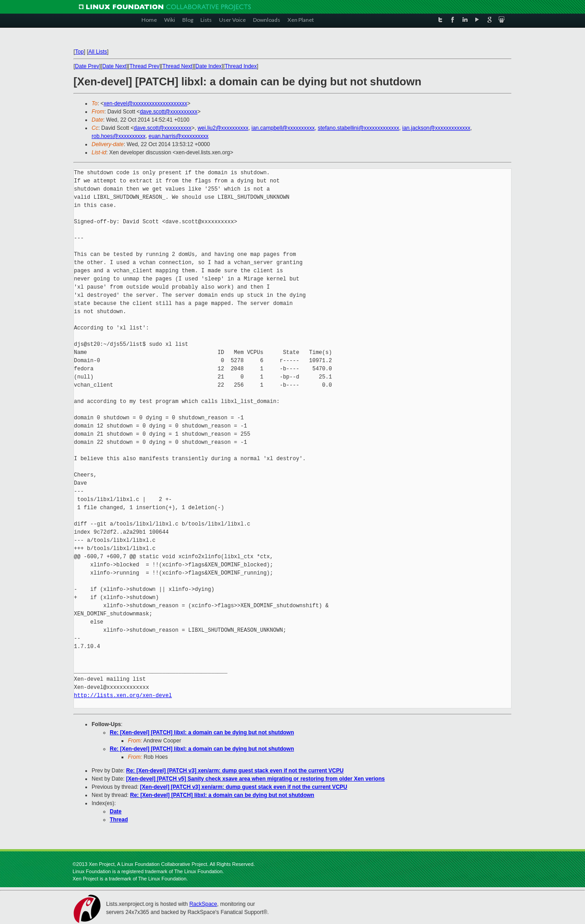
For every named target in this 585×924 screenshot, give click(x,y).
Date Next (114, 66)
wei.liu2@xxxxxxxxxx (223, 128)
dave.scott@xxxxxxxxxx (168, 112)
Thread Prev (144, 66)
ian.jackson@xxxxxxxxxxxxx (436, 128)
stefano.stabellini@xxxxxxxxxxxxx (359, 128)
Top (79, 52)
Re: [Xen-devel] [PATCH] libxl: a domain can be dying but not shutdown (202, 732)
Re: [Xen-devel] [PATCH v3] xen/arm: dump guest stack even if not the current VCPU (235, 771)
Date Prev (87, 66)
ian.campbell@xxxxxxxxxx (283, 128)
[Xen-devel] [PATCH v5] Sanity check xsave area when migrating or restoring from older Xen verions (255, 779)
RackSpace (203, 904)
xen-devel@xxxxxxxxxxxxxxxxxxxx (146, 103)
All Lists (98, 52)
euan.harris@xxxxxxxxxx (179, 136)
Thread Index (241, 66)
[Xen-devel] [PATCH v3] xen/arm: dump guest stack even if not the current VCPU (244, 787)
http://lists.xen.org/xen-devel (123, 695)
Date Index (209, 66)
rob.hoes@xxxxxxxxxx (119, 136)
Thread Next (177, 66)
